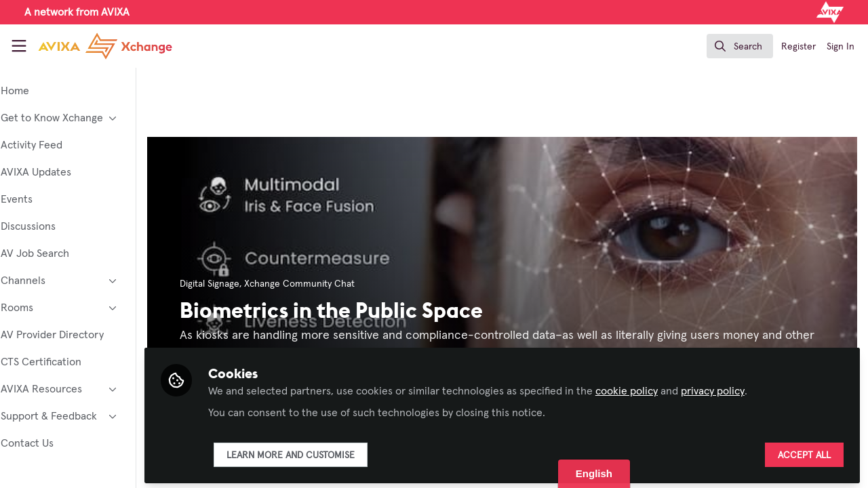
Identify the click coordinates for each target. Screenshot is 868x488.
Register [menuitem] (798, 47)
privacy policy (750, 388)
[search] (740, 46)
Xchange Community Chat (337, 284)
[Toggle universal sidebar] (19, 46)
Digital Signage (247, 284)
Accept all (804, 452)
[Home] (92, 46)
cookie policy (664, 388)
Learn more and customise (328, 452)
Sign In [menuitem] (841, 47)
